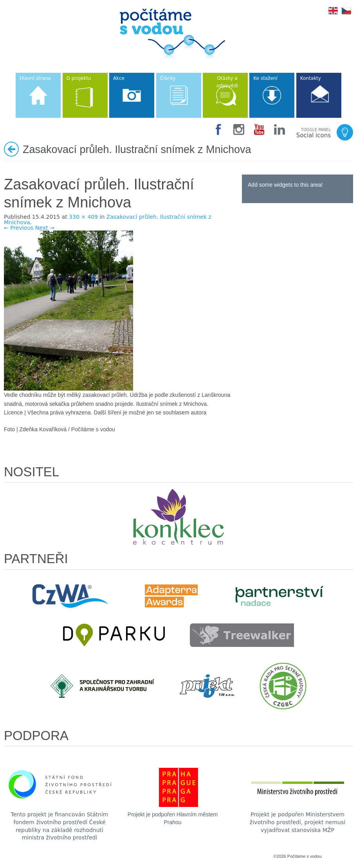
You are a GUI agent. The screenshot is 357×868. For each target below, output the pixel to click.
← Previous (19, 228)
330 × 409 (83, 217)
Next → (45, 228)
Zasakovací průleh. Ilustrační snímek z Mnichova (108, 220)
